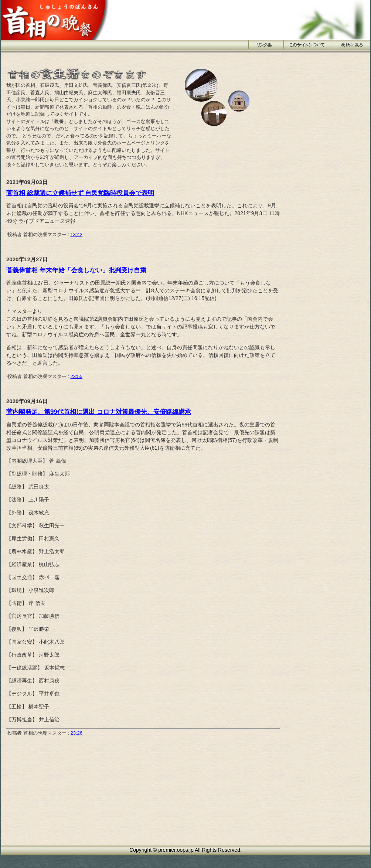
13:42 (76, 234)
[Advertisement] (311, 113)
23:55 (76, 376)
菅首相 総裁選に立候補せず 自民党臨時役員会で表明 (80, 193)
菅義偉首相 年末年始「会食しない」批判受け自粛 (76, 270)
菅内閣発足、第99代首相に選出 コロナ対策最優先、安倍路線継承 (99, 412)
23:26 (76, 733)
